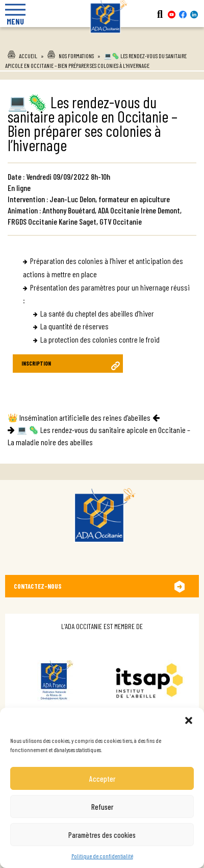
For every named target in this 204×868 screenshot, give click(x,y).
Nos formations (76, 56)
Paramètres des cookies (102, 835)
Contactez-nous (38, 586)
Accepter (102, 779)
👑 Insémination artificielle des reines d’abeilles (79, 417)
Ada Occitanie (102, 40)
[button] (189, 720)
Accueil (28, 56)
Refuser (102, 807)
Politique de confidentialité (102, 856)
